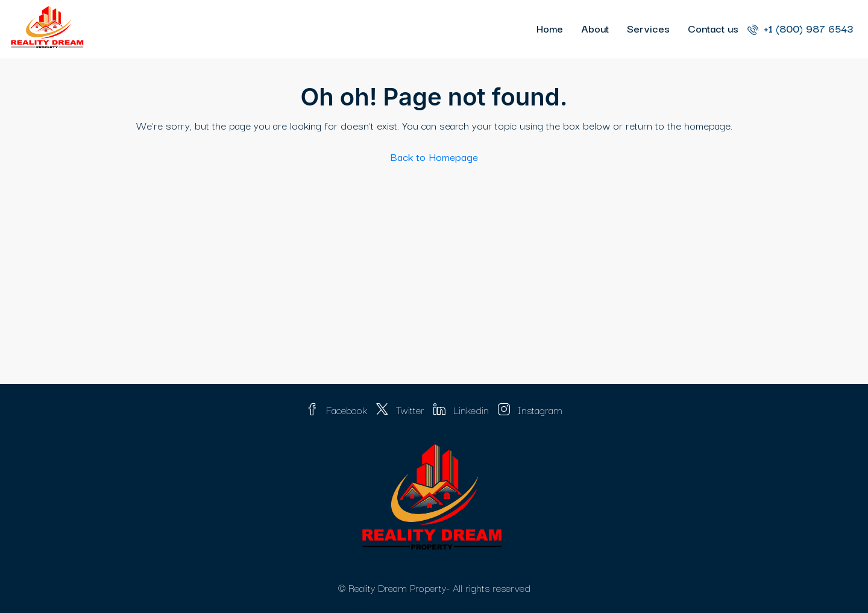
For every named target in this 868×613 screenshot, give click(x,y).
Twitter (402, 410)
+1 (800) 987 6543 (800, 28)
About (595, 28)
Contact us (713, 28)
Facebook (338, 410)
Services (648, 28)
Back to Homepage (434, 156)
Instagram (530, 410)
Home (550, 28)
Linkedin (463, 410)
